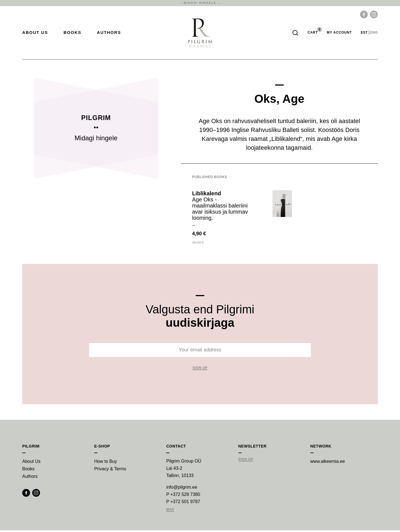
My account (339, 33)
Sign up (200, 370)
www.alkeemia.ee (328, 463)
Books (72, 33)
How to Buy (106, 463)
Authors (109, 33)
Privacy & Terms (110, 470)
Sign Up (246, 461)
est (364, 33)
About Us (35, 33)
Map (170, 511)
